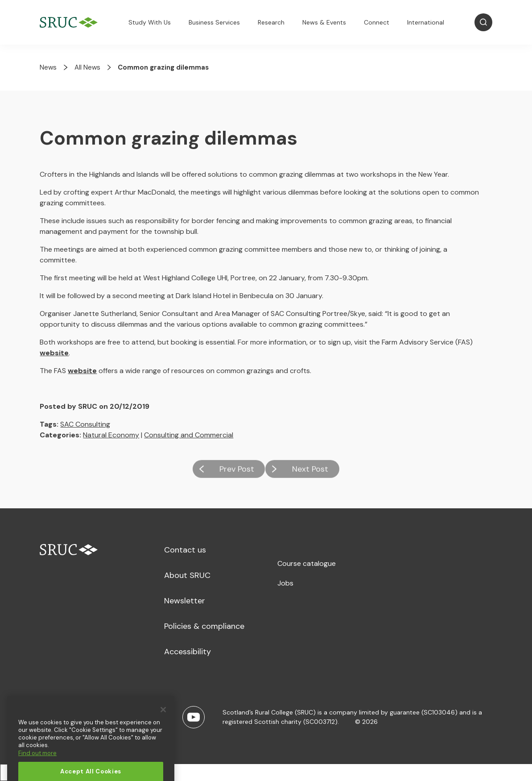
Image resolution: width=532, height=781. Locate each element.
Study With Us (150, 22)
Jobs (285, 583)
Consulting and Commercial (189, 435)
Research (271, 22)
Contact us (185, 550)
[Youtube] (194, 717)
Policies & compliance (204, 626)
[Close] (163, 722)
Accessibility (188, 652)
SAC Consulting (85, 424)
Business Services (214, 22)
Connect (377, 22)
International (426, 22)
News (48, 67)
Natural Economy (111, 435)
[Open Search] (483, 22)
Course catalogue (307, 563)
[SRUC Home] (71, 23)
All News (87, 67)
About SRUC (187, 575)
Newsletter (185, 601)
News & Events (324, 22)
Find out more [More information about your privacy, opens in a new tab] (37, 765)
